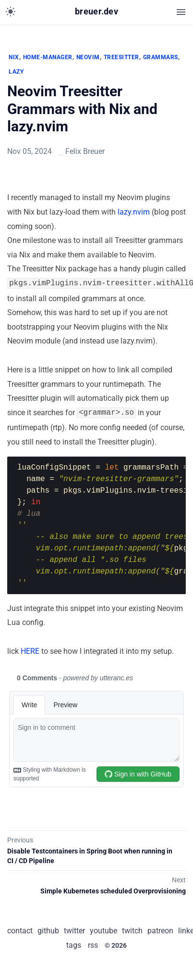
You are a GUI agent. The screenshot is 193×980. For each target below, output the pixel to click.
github (48, 929)
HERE (30, 649)
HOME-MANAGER (48, 57)
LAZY (16, 72)
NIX (14, 57)
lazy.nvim (134, 212)
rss (93, 943)
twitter (74, 929)
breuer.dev (96, 12)
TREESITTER (121, 57)
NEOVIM (88, 57)
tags (74, 943)
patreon (160, 929)
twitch (132, 929)
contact (20, 929)
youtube (103, 929)
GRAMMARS (161, 57)
